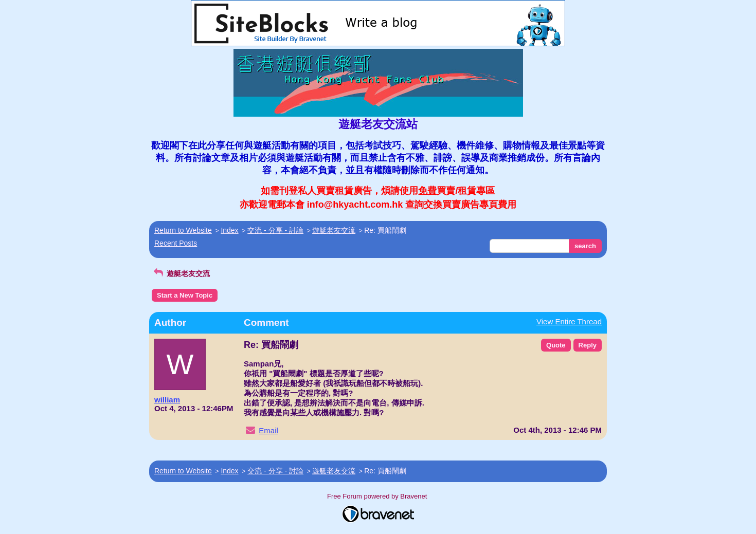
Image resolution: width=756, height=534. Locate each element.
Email (268, 430)
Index (229, 230)
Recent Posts (176, 243)
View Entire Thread (569, 321)
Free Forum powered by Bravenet (378, 496)
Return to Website (183, 230)
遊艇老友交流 (334, 230)
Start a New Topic (185, 295)
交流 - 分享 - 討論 (275, 230)
